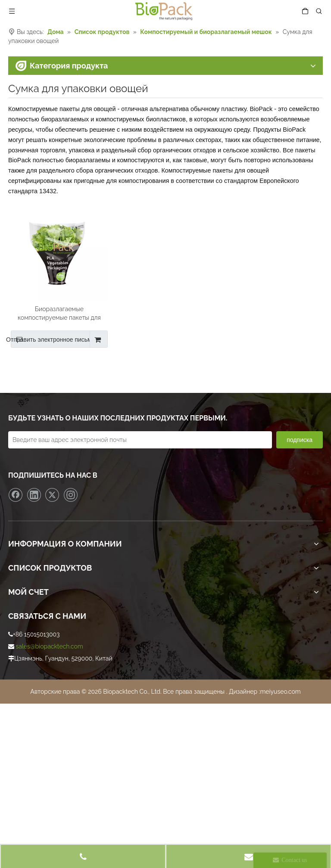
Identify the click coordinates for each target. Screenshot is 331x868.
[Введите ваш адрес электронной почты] (140, 440)
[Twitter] (52, 495)
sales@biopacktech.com (50, 646)
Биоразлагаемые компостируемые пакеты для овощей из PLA (59, 314)
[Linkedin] (34, 495)
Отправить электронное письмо (53, 339)
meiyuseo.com (280, 692)
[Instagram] (71, 495)
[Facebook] (16, 495)
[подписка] (300, 440)
